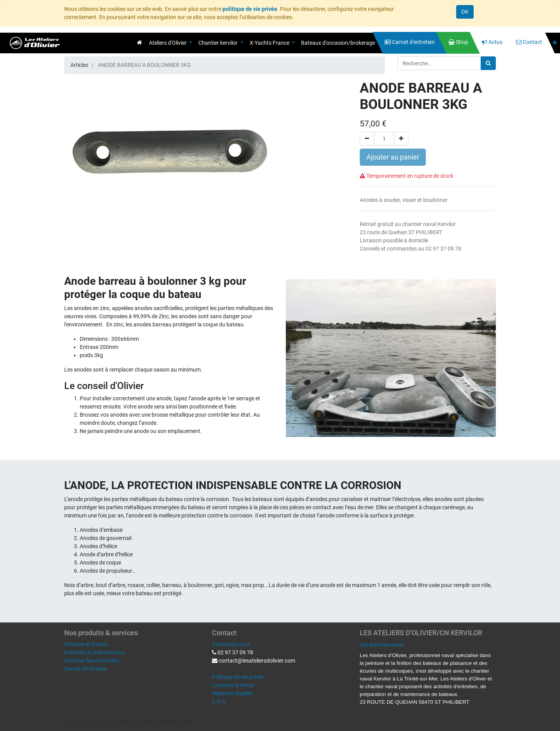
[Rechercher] (488, 63)
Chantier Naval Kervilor (92, 661)
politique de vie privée (250, 9)
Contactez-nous (231, 644)
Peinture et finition (86, 644)
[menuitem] (139, 42)
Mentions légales (232, 693)
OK (465, 12)
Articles (79, 65)
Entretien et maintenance (94, 652)
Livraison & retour (233, 685)
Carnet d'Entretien (86, 669)
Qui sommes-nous (381, 645)
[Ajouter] (401, 139)
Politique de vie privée (238, 677)
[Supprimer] (367, 139)
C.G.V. (219, 701)
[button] (555, 43)
